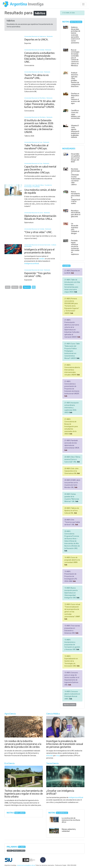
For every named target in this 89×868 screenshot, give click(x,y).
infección (50, 756)
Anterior (15, 287)
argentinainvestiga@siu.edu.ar (26, 865)
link (72, 273)
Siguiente (27, 287)
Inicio (8, 287)
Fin (34, 287)
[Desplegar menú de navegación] (83, 4)
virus (58, 756)
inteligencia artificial (32, 264)
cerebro (42, 259)
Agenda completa (70, 705)
